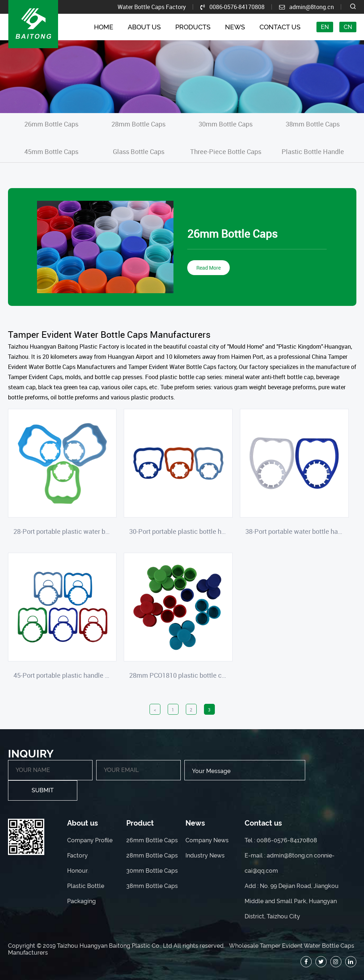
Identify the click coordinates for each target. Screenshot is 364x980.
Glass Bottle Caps (139, 151)
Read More (208, 268)
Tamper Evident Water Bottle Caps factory (182, 367)
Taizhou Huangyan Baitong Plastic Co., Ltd (114, 946)
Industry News (205, 856)
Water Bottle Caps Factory (152, 7)
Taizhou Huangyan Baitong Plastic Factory (64, 346)
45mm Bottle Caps (51, 151)
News (235, 27)
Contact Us (280, 27)
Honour (77, 871)
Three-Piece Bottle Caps (226, 151)
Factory (77, 856)
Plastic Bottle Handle (313, 151)
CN (348, 27)
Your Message (245, 770)
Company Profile (90, 840)
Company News (207, 840)
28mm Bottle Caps (138, 124)
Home (104, 27)
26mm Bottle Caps (51, 124)
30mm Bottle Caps (226, 124)
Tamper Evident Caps (35, 377)
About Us (144, 27)
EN (325, 27)
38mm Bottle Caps (313, 124)
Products (193, 27)
